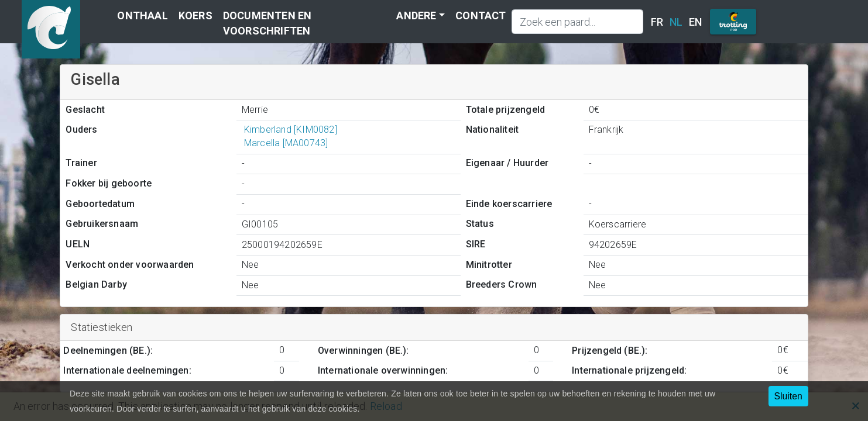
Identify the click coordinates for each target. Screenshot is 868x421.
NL (676, 22)
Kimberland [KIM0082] (289, 130)
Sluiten (788, 396)
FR (657, 22)
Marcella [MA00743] (285, 143)
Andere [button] (416, 15)
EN (695, 22)
